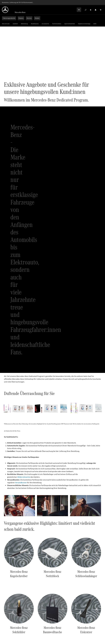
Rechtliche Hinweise (39, 630)
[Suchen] (86, 10)
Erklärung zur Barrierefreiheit (13, 633)
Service (76, 630)
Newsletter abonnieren (65, 525)
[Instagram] (93, 631)
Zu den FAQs (98, 621)
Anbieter (5, 630)
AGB (51, 630)
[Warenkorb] (101, 10)
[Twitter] (97, 631)
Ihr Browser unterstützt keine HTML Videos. (52, 53)
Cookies (14, 630)
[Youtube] (101, 631)
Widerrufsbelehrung (63, 630)
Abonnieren (92, 565)
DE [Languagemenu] (79, 10)
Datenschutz (24, 630)
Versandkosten (21, 325)
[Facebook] (89, 631)
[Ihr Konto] (96, 10)
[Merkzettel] (91, 10)
